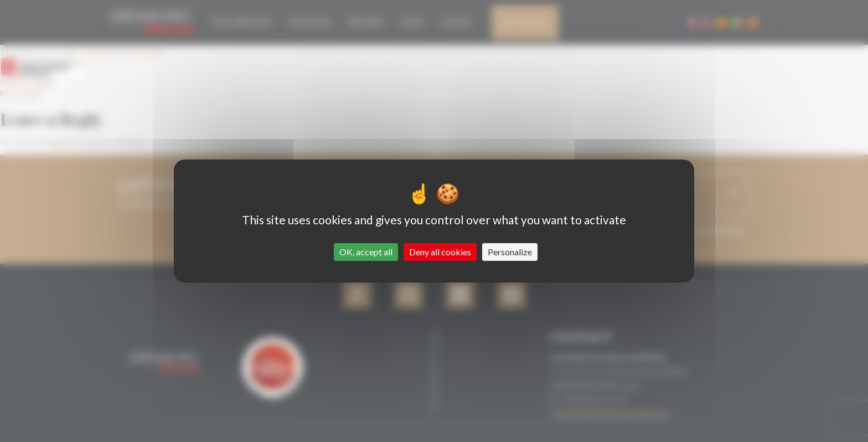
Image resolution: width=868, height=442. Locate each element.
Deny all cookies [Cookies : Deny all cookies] (440, 252)
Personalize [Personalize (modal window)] (510, 252)
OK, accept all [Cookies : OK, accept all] (366, 252)
